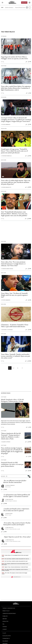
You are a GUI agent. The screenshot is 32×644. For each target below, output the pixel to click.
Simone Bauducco (6, 187)
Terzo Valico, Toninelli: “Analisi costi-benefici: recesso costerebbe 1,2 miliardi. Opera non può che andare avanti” (16, 356)
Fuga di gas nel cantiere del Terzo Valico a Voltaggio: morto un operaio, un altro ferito (14, 58)
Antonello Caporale (7, 330)
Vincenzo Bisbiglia (6, 156)
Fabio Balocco (9, 528)
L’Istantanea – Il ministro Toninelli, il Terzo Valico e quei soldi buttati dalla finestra (15, 326)
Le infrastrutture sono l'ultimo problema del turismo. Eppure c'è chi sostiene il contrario (17, 496)
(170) (29, 442)
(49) (29, 269)
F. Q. (3, 62)
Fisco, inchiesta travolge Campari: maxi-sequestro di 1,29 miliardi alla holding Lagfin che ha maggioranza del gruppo (12, 451)
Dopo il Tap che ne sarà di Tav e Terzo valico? (17, 537)
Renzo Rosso (9, 514)
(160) (29, 361)
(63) (5, 518)
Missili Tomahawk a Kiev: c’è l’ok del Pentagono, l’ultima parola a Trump (12, 400)
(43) (5, 532)
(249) (29, 219)
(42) (29, 330)
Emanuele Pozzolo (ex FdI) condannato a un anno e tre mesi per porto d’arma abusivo (12, 464)
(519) (29, 187)
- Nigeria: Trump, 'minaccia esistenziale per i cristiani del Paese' (15, 567)
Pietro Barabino (6, 125)
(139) (5, 490)
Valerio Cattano (6, 442)
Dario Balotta (9, 499)
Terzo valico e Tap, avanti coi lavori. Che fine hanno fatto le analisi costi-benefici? (17, 524)
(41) (30, 300)
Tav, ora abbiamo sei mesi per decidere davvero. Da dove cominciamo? (15, 481)
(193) (29, 156)
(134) (5, 504)
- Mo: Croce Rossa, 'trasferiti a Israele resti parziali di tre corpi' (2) (15, 559)
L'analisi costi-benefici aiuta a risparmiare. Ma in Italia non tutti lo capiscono (16, 510)
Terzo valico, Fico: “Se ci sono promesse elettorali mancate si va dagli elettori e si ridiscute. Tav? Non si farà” (13, 264)
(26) (29, 471)
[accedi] (30, 3)
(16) (30, 62)
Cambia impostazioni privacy (9, 613)
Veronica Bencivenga (7, 269)
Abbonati (24, 3)
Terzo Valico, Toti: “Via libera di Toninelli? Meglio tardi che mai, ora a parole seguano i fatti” (14, 295)
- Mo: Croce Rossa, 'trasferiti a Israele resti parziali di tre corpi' (15, 561)
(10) (29, 124)
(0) (30, 456)
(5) (30, 427)
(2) (30, 93)
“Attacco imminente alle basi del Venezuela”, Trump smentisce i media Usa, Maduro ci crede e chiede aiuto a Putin (11, 436)
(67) (5, 544)
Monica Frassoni (10, 485)
